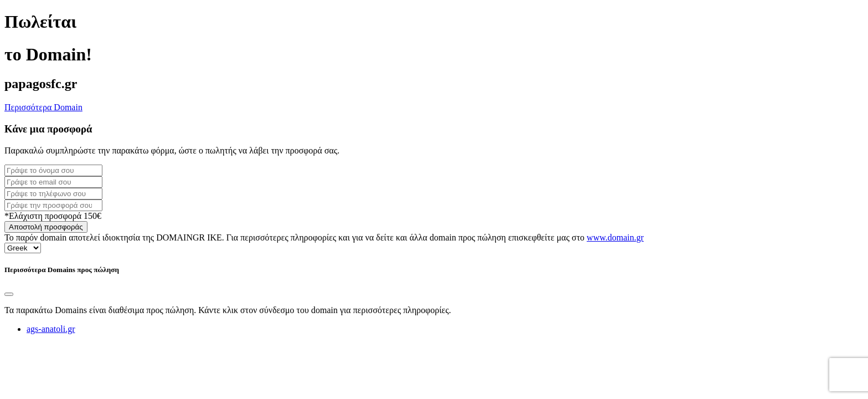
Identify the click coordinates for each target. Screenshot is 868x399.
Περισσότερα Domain (43, 107)
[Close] (9, 294)
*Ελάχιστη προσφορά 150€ (53, 216)
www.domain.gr (615, 237)
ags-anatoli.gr (51, 329)
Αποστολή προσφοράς (46, 227)
